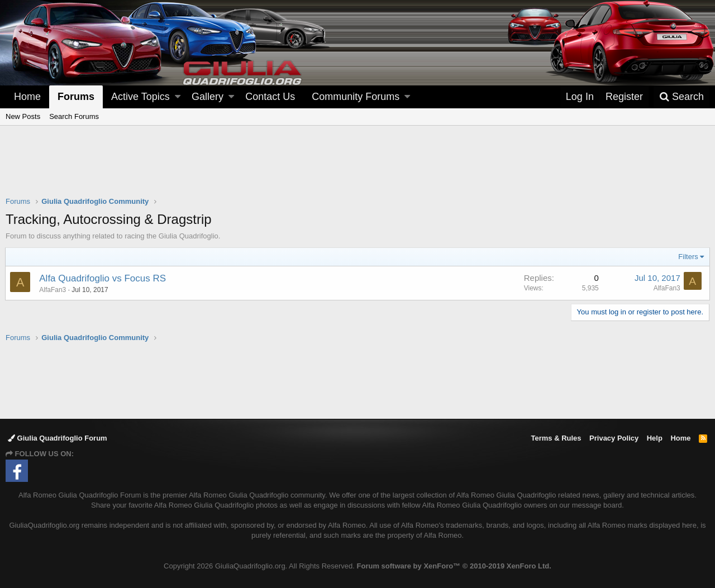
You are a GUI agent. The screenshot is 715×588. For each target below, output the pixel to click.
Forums (76, 97)
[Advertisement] (357, 168)
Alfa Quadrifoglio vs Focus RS (103, 278)
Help (655, 438)
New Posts (23, 116)
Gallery (208, 97)
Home (27, 97)
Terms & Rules (556, 438)
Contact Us (270, 97)
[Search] (681, 97)
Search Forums (74, 116)
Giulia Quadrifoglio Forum (58, 438)
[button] (178, 97)
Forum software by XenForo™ (454, 566)
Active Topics (140, 97)
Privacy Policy (614, 438)
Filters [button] (688, 257)
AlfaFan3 (666, 288)
